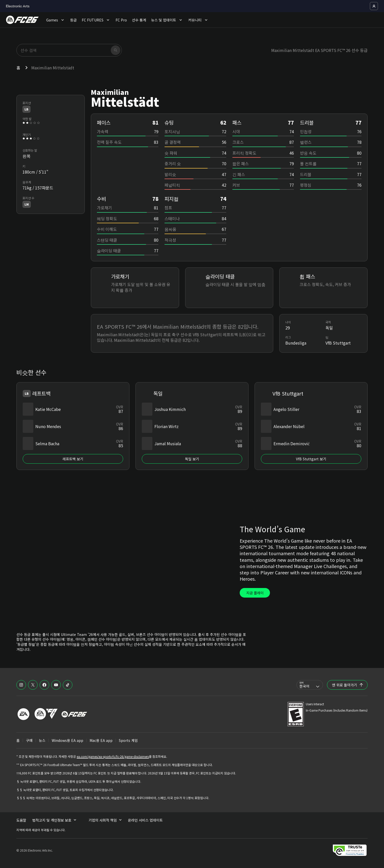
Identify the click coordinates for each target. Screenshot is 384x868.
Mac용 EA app (101, 740)
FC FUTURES (96, 20)
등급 (73, 20)
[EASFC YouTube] (56, 685)
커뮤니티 (198, 20)
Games (56, 20)
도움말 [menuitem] (21, 820)
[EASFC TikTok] (68, 685)
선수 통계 (139, 20)
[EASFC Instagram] (21, 685)
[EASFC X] (33, 685)
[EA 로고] (23, 714)
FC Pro (121, 20)
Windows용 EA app (67, 740)
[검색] (116, 50)
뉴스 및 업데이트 (167, 20)
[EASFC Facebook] (44, 685)
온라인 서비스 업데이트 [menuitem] (145, 820)
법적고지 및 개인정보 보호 (54, 820)
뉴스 (42, 740)
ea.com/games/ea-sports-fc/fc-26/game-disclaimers (113, 756)
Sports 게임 (128, 740)
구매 (29, 740)
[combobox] (310, 685)
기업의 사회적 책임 (105, 820)
